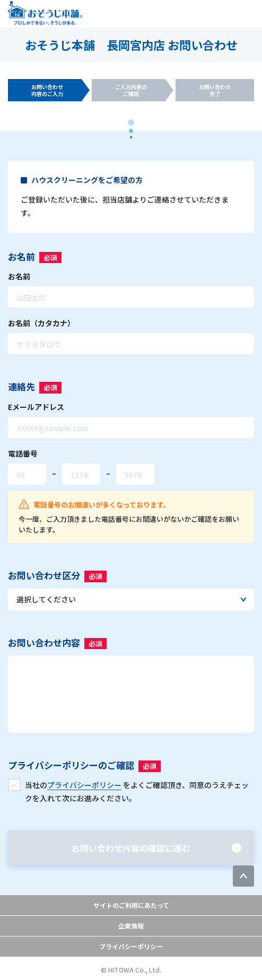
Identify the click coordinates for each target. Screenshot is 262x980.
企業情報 (131, 926)
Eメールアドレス (36, 407)
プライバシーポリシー (131, 946)
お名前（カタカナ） (41, 323)
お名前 (19, 276)
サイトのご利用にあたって (131, 905)
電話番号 (23, 453)
